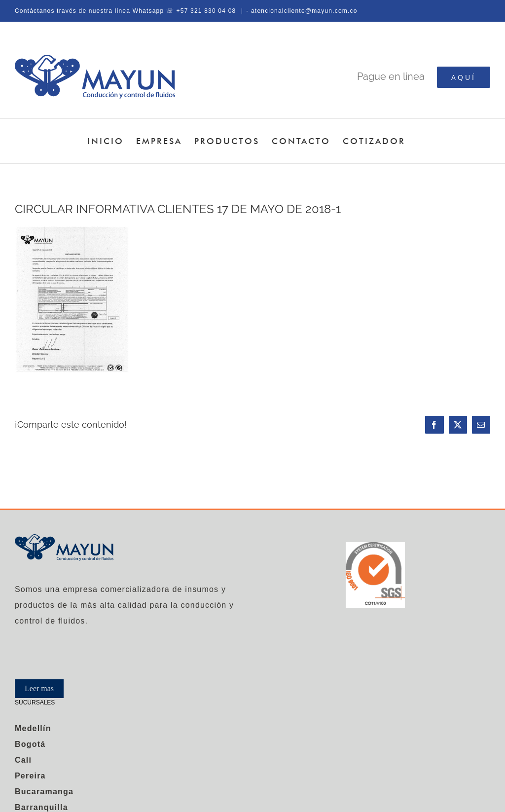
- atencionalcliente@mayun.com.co (302, 11)
